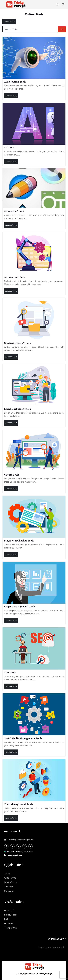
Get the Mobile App (15, 855)
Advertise (9, 887)
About (7, 874)
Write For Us (10, 878)
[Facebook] (6, 846)
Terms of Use (11, 928)
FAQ (6, 919)
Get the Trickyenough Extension (20, 851)
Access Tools (11, 96)
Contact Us (9, 891)
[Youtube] (30, 846)
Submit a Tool (9, 22)
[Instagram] (24, 846)
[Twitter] (12, 846)
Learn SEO (9, 910)
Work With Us (11, 882)
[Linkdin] (18, 846)
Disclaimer (9, 923)
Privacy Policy (11, 915)
